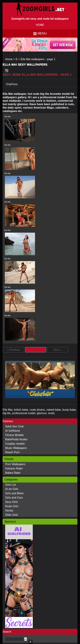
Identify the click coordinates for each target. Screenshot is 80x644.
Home (9, 59)
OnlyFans (12, 84)
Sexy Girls (11, 502)
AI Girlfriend (12, 431)
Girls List (11, 485)
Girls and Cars (14, 498)
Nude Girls (12, 506)
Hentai (9, 511)
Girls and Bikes (14, 493)
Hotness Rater (14, 468)
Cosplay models (15, 444)
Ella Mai (7, 117)
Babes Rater (13, 473)
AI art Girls (12, 489)
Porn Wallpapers (15, 464)
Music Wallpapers (16, 448)
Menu (42, 33)
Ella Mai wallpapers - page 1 (38, 59)
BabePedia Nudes (16, 439)
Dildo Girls (12, 515)
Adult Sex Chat (14, 426)
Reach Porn (12, 452)
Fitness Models (14, 435)
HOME (40, 25)
